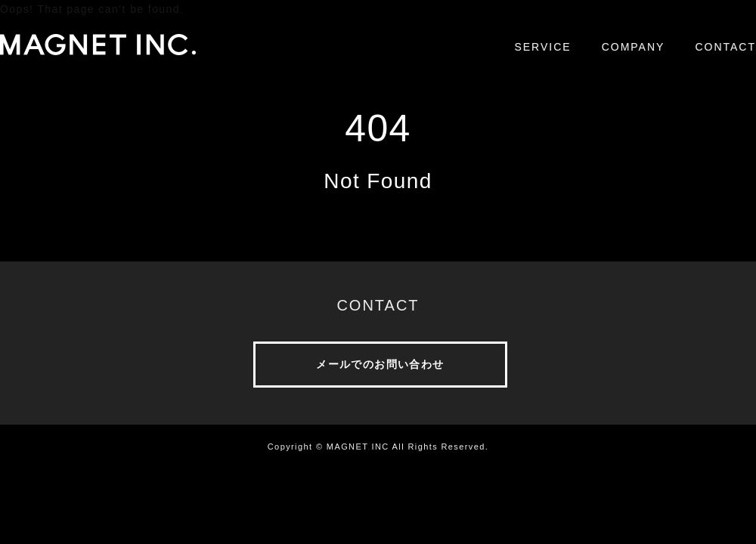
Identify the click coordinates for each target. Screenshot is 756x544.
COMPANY (634, 47)
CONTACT (725, 47)
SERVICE (542, 47)
